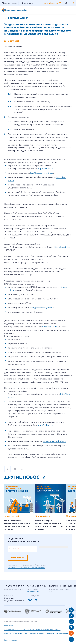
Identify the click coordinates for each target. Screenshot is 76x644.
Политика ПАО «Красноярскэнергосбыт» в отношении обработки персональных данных (36, 633)
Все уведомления (18, 18)
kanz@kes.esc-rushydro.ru (42, 173)
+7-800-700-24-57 (14, 586)
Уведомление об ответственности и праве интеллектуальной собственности (32, 629)
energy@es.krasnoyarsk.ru (41, 308)
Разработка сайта (11, 640)
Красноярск (27, 3)
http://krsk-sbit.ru (46, 169)
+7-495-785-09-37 (37, 586)
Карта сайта (9, 626)
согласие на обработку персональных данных (26, 567)
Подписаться (18, 558)
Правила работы (33, 591)
